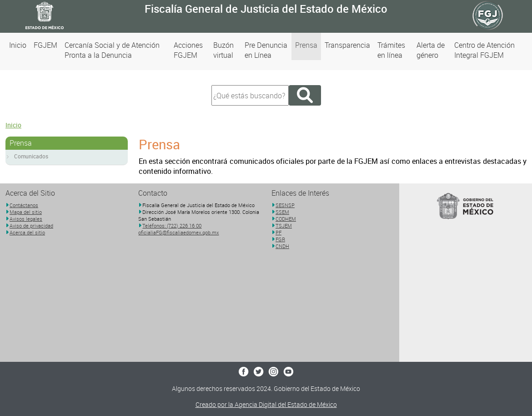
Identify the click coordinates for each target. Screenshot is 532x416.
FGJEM (45, 45)
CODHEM (286, 219)
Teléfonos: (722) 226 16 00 (172, 226)
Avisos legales (26, 219)
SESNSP (285, 205)
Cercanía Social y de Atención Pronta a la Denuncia (112, 50)
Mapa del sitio (26, 212)
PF (279, 232)
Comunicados (31, 156)
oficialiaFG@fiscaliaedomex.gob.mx (178, 232)
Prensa (306, 45)
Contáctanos (24, 205)
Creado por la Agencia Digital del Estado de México (266, 404)
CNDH (282, 246)
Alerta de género (431, 50)
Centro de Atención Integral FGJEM (484, 50)
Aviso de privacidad (31, 226)
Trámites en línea (391, 50)
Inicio (18, 45)
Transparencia (347, 45)
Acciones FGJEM (188, 50)
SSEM (282, 212)
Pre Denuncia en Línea (266, 50)
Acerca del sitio (27, 232)
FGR (280, 239)
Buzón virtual (223, 50)
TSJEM (284, 226)
